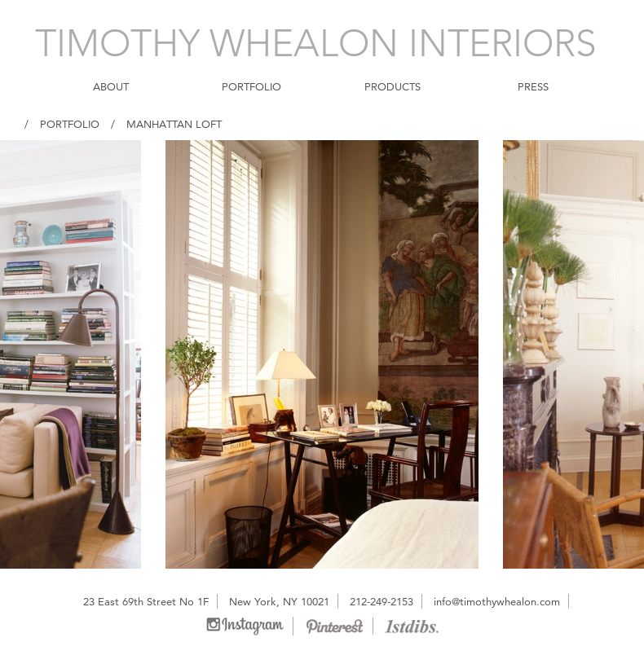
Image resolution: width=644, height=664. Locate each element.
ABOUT (111, 86)
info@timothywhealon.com (497, 601)
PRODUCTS (393, 86)
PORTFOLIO (251, 86)
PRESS (533, 86)
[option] (322, 354)
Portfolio (70, 124)
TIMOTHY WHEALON (316, 43)
